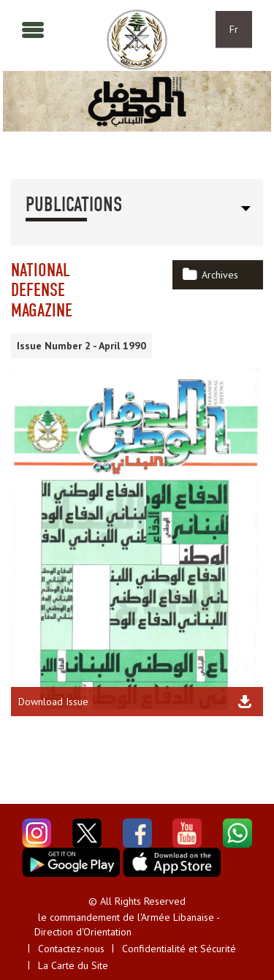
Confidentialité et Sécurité (179, 949)
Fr (234, 29)
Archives (220, 275)
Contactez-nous (71, 949)
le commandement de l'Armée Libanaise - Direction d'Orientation (127, 924)
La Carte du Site (73, 965)
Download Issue (53, 702)
